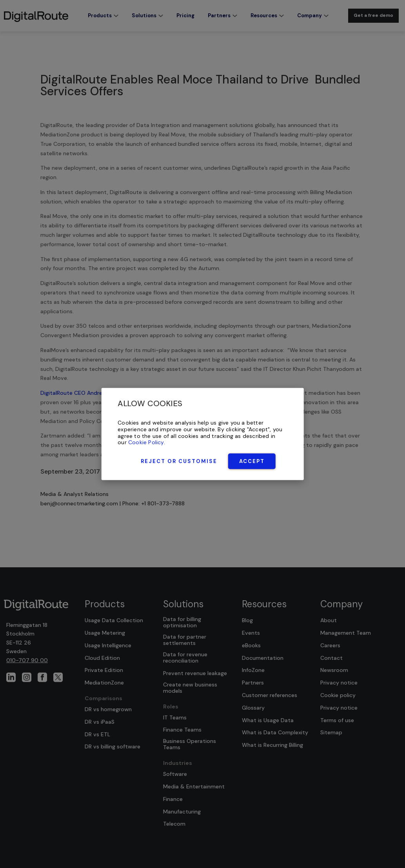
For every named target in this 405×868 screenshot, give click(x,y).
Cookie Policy (146, 442)
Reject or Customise (179, 461)
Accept (252, 461)
